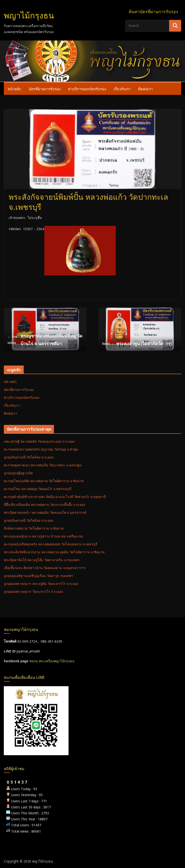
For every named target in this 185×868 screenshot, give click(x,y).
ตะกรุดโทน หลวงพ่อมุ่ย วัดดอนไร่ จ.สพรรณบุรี (38, 489)
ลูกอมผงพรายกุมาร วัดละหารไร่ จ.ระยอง (33, 591)
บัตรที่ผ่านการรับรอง (45, 89)
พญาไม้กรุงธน (29, 16)
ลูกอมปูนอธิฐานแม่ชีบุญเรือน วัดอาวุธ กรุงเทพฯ (38, 576)
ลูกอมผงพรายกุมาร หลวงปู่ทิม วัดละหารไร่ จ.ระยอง (41, 584)
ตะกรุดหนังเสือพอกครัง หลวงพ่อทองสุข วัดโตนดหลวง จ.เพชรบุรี (51, 544)
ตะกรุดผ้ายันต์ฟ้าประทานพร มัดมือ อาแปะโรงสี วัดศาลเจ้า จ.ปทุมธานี (55, 497)
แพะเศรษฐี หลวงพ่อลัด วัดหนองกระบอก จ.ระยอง (39, 441)
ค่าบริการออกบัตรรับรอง (87, 89)
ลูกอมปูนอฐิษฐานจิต (18, 473)
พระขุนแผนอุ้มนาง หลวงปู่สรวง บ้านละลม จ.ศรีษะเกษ (43, 536)
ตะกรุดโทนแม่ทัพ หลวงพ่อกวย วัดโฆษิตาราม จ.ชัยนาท (44, 481)
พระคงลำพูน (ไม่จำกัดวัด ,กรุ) (137, 344)
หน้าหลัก (14, 89)
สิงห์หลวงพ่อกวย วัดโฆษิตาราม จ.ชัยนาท (34, 528)
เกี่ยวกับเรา (122, 89)
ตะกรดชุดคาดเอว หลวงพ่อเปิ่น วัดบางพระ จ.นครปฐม (43, 465)
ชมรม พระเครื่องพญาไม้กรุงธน (52, 661)
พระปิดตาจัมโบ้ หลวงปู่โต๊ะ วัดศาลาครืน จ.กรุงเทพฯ (42, 560)
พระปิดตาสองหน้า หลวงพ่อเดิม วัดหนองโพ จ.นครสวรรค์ (45, 512)
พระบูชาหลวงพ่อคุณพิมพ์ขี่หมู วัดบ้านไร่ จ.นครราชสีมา (45, 340)
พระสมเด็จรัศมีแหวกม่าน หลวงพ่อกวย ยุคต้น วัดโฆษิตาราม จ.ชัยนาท (54, 552)
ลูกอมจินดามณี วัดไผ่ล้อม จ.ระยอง (29, 457)
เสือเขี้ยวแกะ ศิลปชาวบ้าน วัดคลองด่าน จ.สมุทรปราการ (45, 568)
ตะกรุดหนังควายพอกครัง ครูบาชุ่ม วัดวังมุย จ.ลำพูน (41, 449)
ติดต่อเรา (145, 89)
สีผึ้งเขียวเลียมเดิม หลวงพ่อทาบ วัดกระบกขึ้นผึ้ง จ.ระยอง (45, 505)
